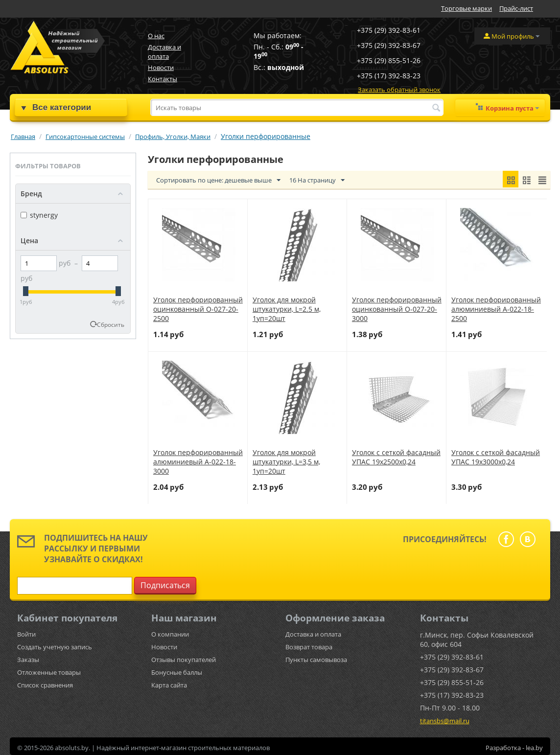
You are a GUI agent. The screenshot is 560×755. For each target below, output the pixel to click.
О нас (156, 36)
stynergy (39, 215)
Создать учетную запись (55, 647)
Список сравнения (45, 685)
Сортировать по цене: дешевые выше (218, 181)
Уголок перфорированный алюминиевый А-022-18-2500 (496, 309)
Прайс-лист (516, 8)
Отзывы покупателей (184, 660)
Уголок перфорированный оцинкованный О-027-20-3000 (397, 309)
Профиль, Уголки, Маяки (173, 137)
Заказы (28, 660)
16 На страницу (317, 181)
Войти (26, 634)
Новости (161, 68)
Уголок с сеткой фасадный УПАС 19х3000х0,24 (496, 457)
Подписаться (165, 585)
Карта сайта (169, 685)
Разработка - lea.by (514, 748)
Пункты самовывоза (316, 660)
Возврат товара (309, 647)
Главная (23, 137)
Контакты (163, 79)
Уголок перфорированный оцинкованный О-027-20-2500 (198, 309)
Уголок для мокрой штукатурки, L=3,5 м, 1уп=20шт (286, 462)
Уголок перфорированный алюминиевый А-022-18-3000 (198, 462)
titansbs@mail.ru (445, 721)
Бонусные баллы (177, 672)
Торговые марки (467, 8)
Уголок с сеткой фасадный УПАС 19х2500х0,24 (396, 457)
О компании (170, 634)
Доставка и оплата (164, 52)
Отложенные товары (49, 672)
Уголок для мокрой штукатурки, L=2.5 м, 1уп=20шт (287, 309)
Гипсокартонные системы (85, 137)
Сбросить (111, 324)
